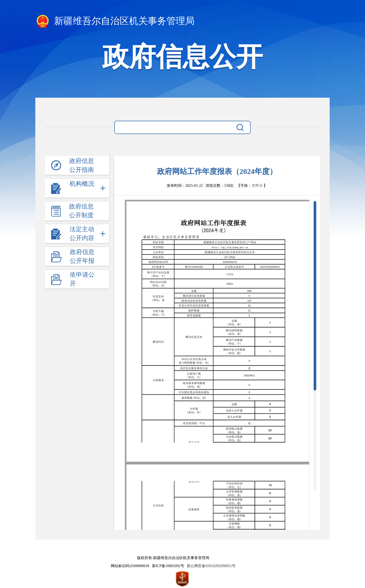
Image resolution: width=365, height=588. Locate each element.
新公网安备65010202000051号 (210, 566)
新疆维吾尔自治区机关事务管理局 (115, 22)
